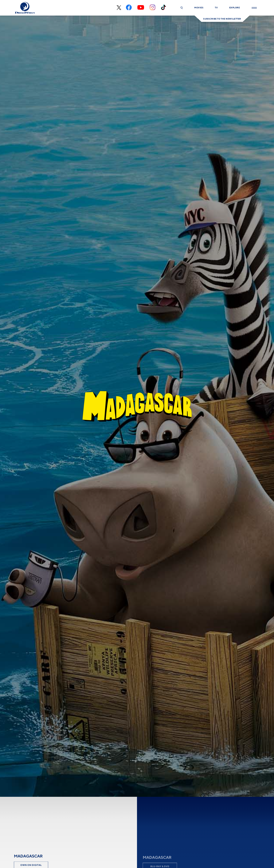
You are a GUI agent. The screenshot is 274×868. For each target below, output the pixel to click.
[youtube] (141, 8)
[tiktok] (164, 8)
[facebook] (129, 8)
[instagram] (153, 8)
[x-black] (118, 8)
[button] (182, 8)
